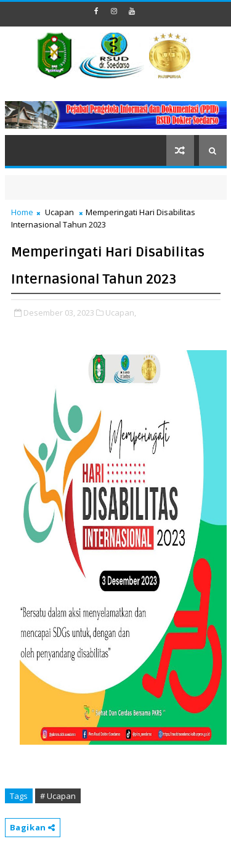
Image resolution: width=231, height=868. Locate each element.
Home (22, 212)
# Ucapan (58, 796)
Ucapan (59, 212)
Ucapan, (121, 313)
